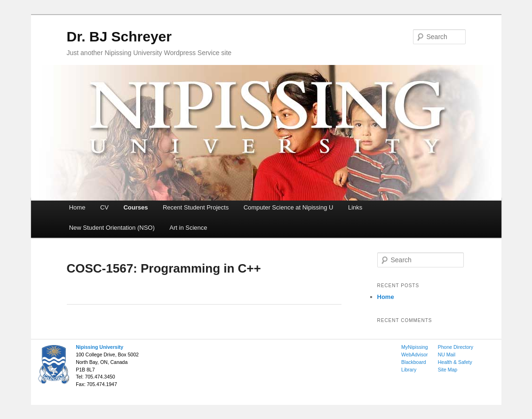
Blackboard (414, 362)
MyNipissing (415, 347)
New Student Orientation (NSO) (112, 228)
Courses (135, 207)
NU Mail (447, 355)
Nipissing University (99, 347)
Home (77, 207)
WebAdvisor (414, 355)
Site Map (448, 370)
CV (104, 207)
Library (409, 370)
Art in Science (188, 228)
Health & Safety (455, 362)
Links (355, 207)
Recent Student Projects (196, 207)
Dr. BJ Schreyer (119, 36)
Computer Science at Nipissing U (289, 207)
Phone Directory (456, 347)
